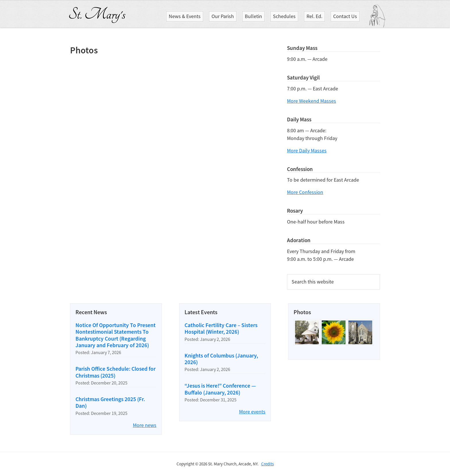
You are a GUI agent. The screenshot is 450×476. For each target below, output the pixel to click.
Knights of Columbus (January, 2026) (221, 359)
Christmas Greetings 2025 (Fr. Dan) (110, 402)
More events (252, 412)
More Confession (305, 192)
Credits (267, 464)
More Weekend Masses (312, 101)
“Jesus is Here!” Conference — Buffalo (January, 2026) (220, 389)
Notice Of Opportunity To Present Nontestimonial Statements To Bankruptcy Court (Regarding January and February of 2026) (116, 335)
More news (145, 425)
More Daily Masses (307, 150)
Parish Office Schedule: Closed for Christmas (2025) (116, 372)
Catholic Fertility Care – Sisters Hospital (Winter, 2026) (221, 328)
